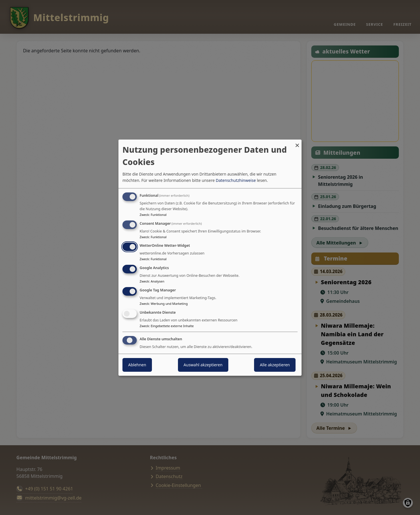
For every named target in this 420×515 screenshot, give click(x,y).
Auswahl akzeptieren (203, 365)
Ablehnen (137, 365)
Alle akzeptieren (275, 365)
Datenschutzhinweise (236, 180)
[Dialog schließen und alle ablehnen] (297, 143)
